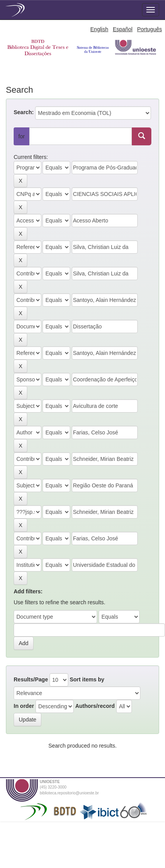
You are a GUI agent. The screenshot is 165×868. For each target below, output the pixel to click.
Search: (24, 112)
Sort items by (87, 679)
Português (149, 29)
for (21, 136)
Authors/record (95, 706)
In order (24, 706)
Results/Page (31, 679)
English (99, 29)
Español (123, 29)
